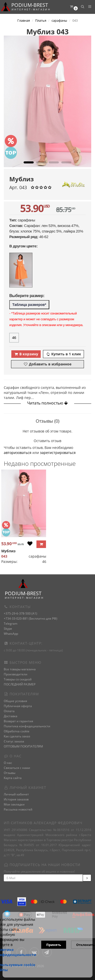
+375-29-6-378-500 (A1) (20, 613)
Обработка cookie (17, 731)
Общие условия (15, 701)
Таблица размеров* (29, 305)
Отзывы (10, 773)
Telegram (11, 624)
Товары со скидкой (18, 679)
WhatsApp (11, 634)
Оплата (9, 711)
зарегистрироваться (58, 453)
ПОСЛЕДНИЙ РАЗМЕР (20, 684)
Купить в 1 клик (63, 354)
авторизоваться (18, 453)
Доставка (11, 716)
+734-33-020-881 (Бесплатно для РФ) (31, 618)
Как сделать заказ (17, 736)
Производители (16, 674)
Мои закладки (14, 804)
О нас (8, 763)
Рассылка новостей (18, 809)
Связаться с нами (17, 768)
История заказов (16, 799)
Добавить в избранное (47, 364)
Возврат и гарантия (18, 721)
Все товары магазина (20, 669)
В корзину (26, 354)
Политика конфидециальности (27, 726)
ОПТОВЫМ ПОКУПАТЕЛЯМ (23, 746)
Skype (8, 629)
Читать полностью (47, 403)
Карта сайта (13, 778)
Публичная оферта (18, 706)
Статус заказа (14, 741)
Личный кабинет (16, 794)
